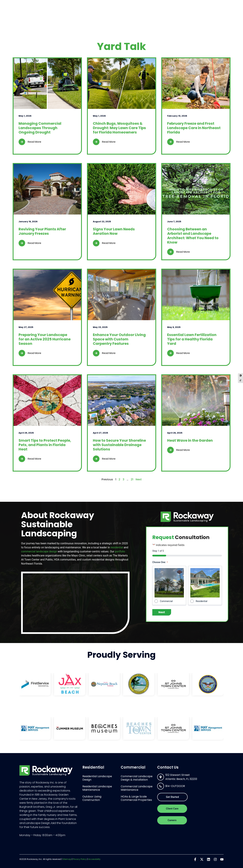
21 (132, 479)
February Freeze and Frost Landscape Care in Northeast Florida (194, 128)
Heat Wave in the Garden (190, 440)
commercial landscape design (39, 551)
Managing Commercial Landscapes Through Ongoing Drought (40, 128)
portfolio (120, 551)
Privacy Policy (80, 859)
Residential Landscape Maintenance (97, 788)
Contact (213, 14)
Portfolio (193, 14)
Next (139, 479)
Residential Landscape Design (97, 778)
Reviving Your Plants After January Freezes (42, 231)
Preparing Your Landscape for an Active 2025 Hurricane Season (45, 339)
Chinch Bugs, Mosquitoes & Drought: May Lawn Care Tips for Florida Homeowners (119, 128)
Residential (117, 14)
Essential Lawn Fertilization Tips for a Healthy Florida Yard (192, 339)
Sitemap (67, 859)
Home (97, 14)
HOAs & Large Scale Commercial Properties (136, 798)
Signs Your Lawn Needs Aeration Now (114, 231)
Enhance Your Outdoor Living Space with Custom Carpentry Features (119, 339)
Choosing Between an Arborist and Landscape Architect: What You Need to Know (193, 236)
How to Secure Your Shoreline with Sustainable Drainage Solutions (119, 445)
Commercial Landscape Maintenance (137, 788)
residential (117, 547)
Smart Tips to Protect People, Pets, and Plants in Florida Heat (45, 445)
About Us (170, 14)
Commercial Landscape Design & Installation (137, 778)
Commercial (144, 14)
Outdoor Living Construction (92, 798)
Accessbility (94, 859)
